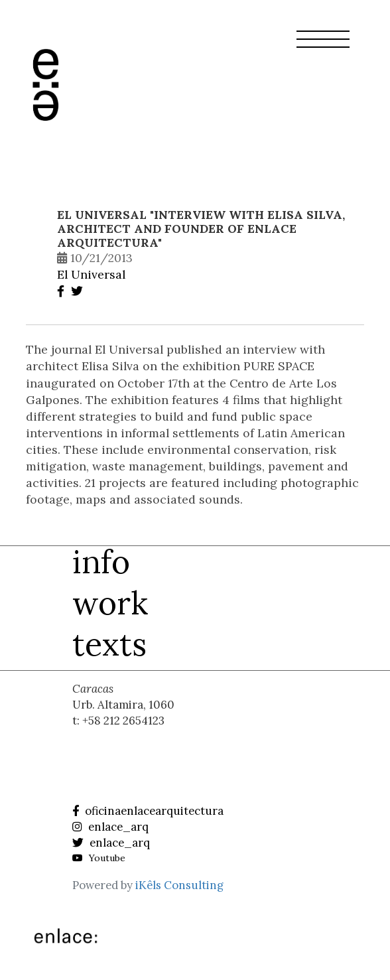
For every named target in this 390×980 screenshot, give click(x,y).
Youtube (99, 858)
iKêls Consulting (179, 885)
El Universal (91, 274)
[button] (323, 47)
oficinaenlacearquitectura (148, 811)
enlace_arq (110, 827)
